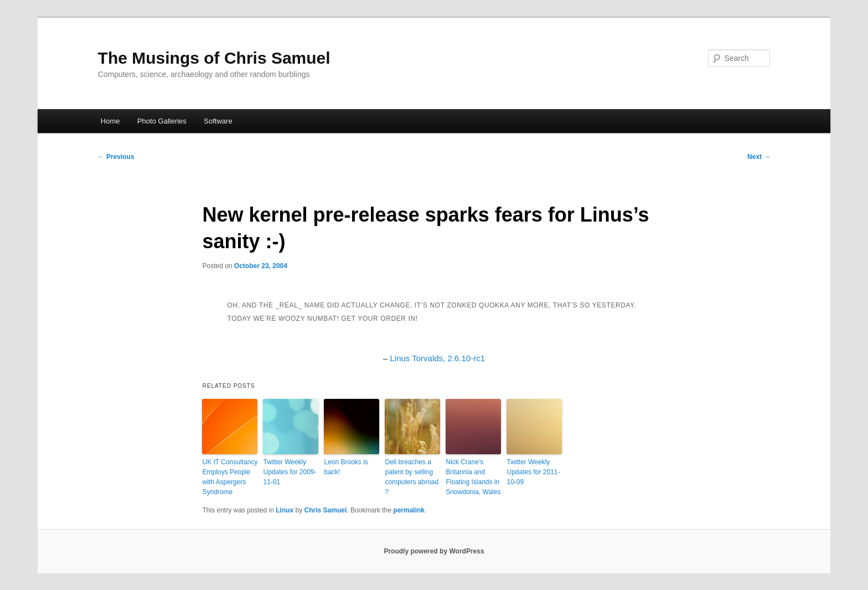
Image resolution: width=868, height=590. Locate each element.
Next (759, 157)
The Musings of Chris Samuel (214, 58)
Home (110, 121)
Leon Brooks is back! (346, 467)
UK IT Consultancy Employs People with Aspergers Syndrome (230, 477)
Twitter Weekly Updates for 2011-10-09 (533, 472)
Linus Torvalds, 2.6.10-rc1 (438, 358)
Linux (285, 510)
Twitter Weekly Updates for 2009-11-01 (290, 472)
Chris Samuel (326, 510)
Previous (116, 157)
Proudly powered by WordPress (434, 551)
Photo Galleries (162, 121)
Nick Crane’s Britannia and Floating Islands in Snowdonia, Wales (473, 477)
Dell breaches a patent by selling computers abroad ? (412, 477)
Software (218, 121)
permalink (409, 510)
